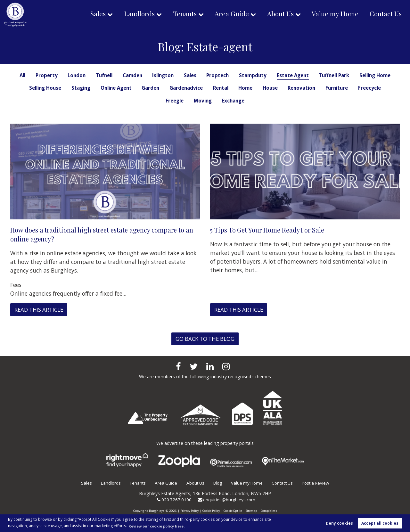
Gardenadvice (243, 88)
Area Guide (228, 14)
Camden (151, 75)
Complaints (271, 511)
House (331, 88)
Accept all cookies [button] (380, 523)
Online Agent (169, 88)
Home (305, 88)
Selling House (93, 88)
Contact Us (385, 14)
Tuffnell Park (361, 75)
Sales (91, 14)
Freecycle (175, 101)
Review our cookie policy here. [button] (160, 525)
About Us (277, 14)
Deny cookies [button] (339, 523)
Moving (237, 101)
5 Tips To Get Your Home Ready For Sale (271, 230)
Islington (183, 75)
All (35, 75)
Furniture (141, 101)
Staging (131, 88)
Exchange (268, 101)
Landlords (133, 14)
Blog (216, 483)
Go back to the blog (205, 339)
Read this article (41, 310)
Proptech (240, 75)
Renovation (364, 88)
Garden (205, 88)
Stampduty (276, 75)
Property (60, 75)
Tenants (180, 14)
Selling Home (49, 88)
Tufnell (120, 75)
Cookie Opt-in (233, 511)
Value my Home (333, 14)
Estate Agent (317, 75)
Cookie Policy (210, 511)
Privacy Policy (188, 511)
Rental (279, 88)
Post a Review (319, 483)
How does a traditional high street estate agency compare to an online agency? (103, 234)
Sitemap (253, 511)
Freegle (207, 101)
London (91, 75)
